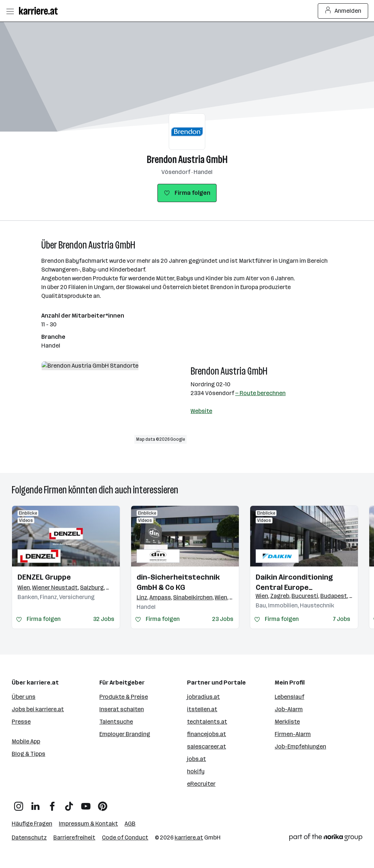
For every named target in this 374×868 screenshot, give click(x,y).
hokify (196, 771)
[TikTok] (69, 803)
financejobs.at (207, 734)
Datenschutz (29, 837)
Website (201, 411)
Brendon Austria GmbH (187, 160)
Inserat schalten (122, 709)
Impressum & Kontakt (88, 824)
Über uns (24, 697)
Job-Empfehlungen (300, 746)
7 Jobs (342, 619)
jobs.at (196, 759)
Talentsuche (116, 722)
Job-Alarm (289, 709)
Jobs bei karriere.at (38, 709)
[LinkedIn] (35, 803)
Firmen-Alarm (293, 734)
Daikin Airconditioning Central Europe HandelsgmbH (294, 583)
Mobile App (26, 741)
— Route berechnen (260, 393)
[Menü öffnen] (10, 11)
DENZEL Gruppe (44, 577)
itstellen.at (202, 709)
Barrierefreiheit (74, 837)
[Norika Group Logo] (326, 839)
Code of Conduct (125, 837)
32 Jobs (104, 619)
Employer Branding (125, 734)
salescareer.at (207, 746)
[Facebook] (52, 803)
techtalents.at (207, 722)
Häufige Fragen (32, 824)
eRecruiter (201, 784)
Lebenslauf (289, 697)
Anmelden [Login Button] (343, 11)
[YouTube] (86, 803)
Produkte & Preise (124, 697)
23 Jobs (223, 619)
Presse (21, 722)
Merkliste (287, 722)
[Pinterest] (103, 803)
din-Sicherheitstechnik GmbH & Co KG (178, 582)
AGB (130, 824)
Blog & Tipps (28, 754)
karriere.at (189, 837)
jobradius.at (203, 697)
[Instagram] (19, 803)
